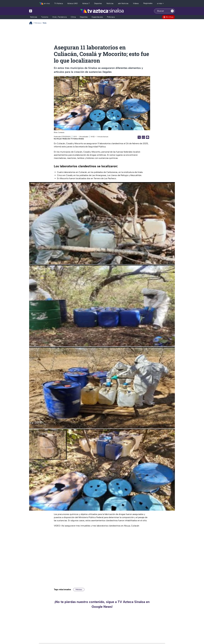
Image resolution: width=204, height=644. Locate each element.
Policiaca (79, 590)
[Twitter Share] (139, 137)
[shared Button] (143, 137)
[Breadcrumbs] (32, 23)
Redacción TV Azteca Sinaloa (73, 139)
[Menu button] (40, 11)
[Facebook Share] (148, 137)
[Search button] (172, 11)
